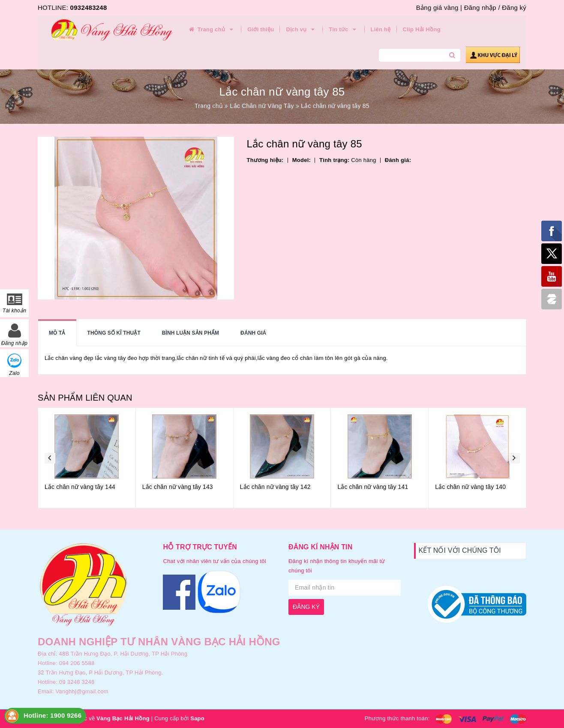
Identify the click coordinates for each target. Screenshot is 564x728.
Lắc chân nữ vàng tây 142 (275, 487)
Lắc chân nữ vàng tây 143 (178, 487)
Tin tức (343, 30)
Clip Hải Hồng (422, 29)
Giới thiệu (261, 29)
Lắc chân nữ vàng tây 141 (373, 487)
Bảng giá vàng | (439, 7)
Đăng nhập (480, 7)
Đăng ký (514, 7)
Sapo (197, 718)
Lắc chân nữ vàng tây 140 (470, 487)
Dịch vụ (301, 30)
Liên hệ (381, 29)
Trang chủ (211, 30)
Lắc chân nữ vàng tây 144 (80, 487)
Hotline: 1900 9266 (52, 715)
